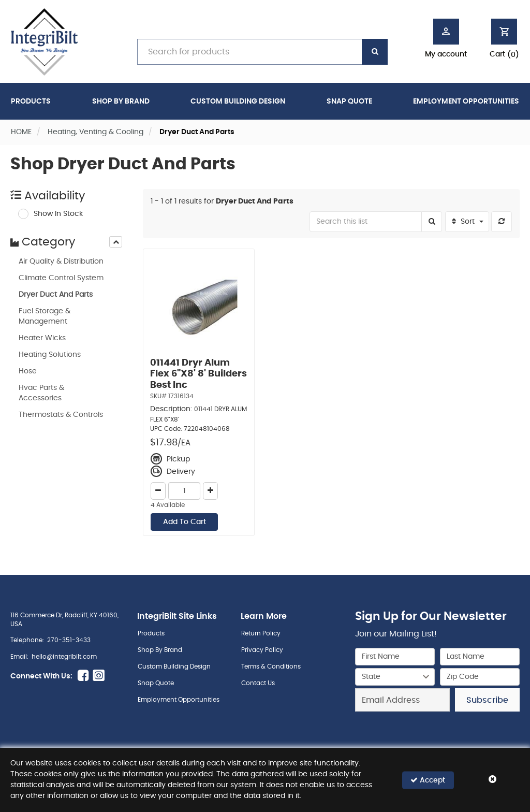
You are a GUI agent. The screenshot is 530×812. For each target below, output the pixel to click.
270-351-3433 (69, 640)
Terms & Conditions (271, 666)
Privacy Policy (262, 650)
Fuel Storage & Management (45, 316)
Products (31, 102)
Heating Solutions (50, 355)
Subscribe (487, 700)
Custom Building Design (238, 102)
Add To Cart (185, 522)
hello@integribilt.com (64, 657)
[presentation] (116, 242)
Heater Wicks (42, 338)
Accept (428, 780)
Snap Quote (349, 102)
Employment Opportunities (466, 102)
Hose (28, 371)
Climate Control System (61, 278)
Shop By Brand (121, 102)
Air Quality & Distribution (61, 262)
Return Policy (261, 633)
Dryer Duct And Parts (56, 295)
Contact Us (258, 683)
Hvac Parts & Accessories (41, 393)
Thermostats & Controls (61, 415)
